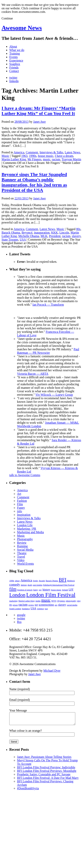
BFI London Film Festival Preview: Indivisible (46, 770)
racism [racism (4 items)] (23, 604)
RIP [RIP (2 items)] (36, 605)
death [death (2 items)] (30, 585)
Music (5, 156)
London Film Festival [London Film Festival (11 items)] (51, 595)
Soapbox (15, 64)
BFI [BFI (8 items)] (63, 580)
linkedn (14, 81)
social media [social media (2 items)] (72, 605)
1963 (24, 156)
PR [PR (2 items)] (11, 605)
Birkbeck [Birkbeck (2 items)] (71, 581)
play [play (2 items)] (79, 601)
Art (19, 494)
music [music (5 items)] (46, 600)
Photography (25, 539)
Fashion (22, 501)
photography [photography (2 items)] (71, 601)
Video (21, 560)
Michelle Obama (29, 236)
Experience (16, 60)
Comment (32, 152)
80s (78, 229)
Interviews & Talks (51, 152)
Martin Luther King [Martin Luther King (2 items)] (27, 601)
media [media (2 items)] (38, 601)
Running (22, 546)
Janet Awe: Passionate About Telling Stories (44, 759)
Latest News (73, 152)
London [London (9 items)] (17, 595)
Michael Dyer (52, 671)
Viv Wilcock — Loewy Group (54, 395)
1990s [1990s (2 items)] (12, 581)
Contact (14, 71)
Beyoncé (27, 233)
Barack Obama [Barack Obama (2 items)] (52, 581)
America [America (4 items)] (26, 580)
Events (14, 57)
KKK (54, 233)
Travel (21, 557)
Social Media (25, 550)
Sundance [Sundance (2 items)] (26, 609)
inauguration (42, 233)
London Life (25, 525)
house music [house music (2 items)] (56, 590)
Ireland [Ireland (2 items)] (65, 590)
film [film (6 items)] (13, 589)
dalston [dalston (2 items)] (24, 585)
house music (46, 156)
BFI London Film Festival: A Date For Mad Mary (48, 780)
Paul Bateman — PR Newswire (48, 351)
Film (20, 504)
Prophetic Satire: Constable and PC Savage (44, 777)
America (19, 152)
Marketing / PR (27, 529)
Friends (14, 67)
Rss (19, 622)
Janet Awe (40, 122)
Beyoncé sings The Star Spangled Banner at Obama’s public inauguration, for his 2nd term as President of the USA (34, 182)
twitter (13, 78)
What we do (17, 50)
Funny (21, 508)
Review (22, 543)
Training (15, 53)
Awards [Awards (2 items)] (42, 581)
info (20, 511)
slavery (76, 236)
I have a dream (64, 156)
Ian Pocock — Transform (48, 305)
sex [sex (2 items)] (56, 605)
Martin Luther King (14, 159)
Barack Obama (11, 233)
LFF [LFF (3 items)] (71, 590)
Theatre (22, 553)
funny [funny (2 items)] (36, 590)
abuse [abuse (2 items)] (17, 581)
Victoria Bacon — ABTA (33, 374)
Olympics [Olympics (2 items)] (61, 601)
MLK (44, 236)
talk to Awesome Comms (25, 475)
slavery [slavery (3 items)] (62, 605)
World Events (25, 564)
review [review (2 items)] (31, 605)
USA (23, 240)
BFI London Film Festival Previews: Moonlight (47, 773)
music (47, 159)
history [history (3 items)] (46, 590)
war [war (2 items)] (46, 609)
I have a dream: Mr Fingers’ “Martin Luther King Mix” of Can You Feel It (38, 111)
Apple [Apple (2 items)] (35, 581)
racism (56, 159)
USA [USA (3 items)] (33, 608)
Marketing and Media (30, 532)
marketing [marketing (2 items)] (13, 601)
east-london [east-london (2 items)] (38, 585)
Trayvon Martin (71, 159)
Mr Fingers (34, 159)
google (21, 615)
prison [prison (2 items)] (15, 605)
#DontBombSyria (28, 791)
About (13, 47)
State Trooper (10, 240)
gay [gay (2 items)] (40, 590)
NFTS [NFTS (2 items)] (54, 601)
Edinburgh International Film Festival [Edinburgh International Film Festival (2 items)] (59, 585)
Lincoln (64, 233)
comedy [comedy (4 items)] (15, 584)
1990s (33, 156)
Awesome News (22, 28)
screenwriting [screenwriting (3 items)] (46, 605)
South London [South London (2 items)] (15, 609)
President (55, 236)
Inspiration (24, 515)
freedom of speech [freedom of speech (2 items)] (25, 590)
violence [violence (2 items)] (40, 609)
